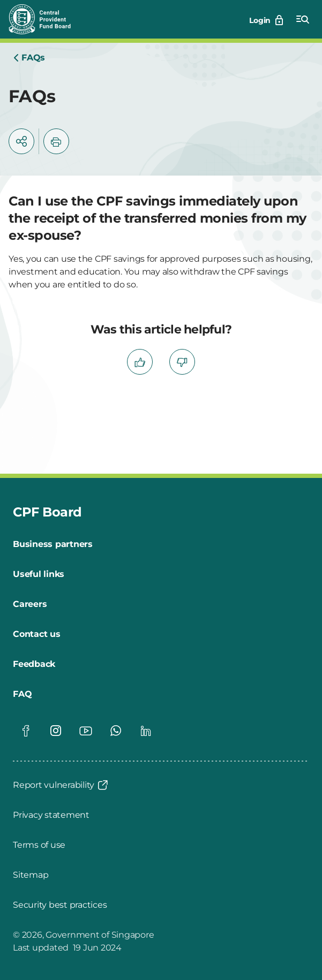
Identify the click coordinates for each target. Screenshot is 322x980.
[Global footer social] (26, 731)
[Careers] (30, 604)
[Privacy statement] (51, 815)
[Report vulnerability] (61, 785)
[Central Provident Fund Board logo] (46, 19)
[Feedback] (34, 664)
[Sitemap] (31, 875)
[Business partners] (53, 544)
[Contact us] (37, 634)
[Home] (29, 58)
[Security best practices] (60, 905)
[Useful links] (39, 574)
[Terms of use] (39, 845)
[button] (21, 141)
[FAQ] (22, 694)
